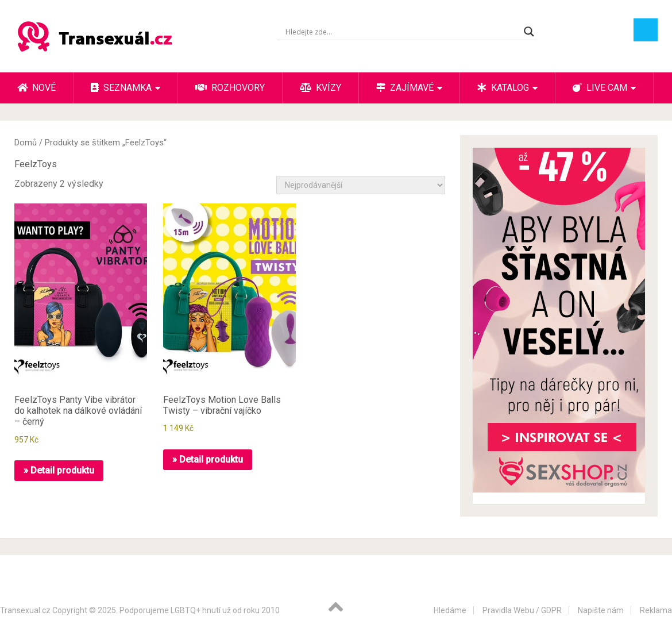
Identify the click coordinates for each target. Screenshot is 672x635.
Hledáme (450, 610)
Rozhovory (230, 88)
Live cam (600, 88)
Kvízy (320, 88)
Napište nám (601, 610)
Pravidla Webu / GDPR (522, 610)
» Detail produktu (59, 470)
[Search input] (402, 32)
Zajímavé (405, 88)
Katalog (503, 88)
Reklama (656, 610)
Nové (36, 88)
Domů (26, 143)
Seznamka (121, 88)
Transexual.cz (25, 610)
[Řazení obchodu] (361, 185)
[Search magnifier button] (529, 32)
